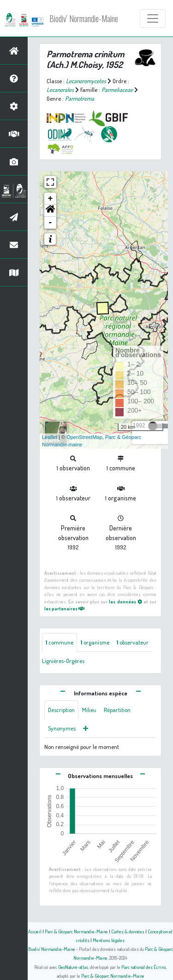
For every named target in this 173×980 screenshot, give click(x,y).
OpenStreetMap (84, 437)
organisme (95, 642)
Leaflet (50, 437)
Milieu (89, 710)
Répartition (117, 710)
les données (125, 601)
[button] (50, 211)
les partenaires (64, 608)
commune (60, 642)
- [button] (51, 223)
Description (61, 710)
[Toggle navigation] (153, 18)
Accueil (35, 931)
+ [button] (51, 199)
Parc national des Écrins (144, 967)
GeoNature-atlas (73, 967)
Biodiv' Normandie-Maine (84, 18)
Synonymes (62, 728)
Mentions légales (109, 940)
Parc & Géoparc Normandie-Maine (76, 931)
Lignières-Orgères (63, 661)
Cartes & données (128, 931)
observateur (133, 642)
